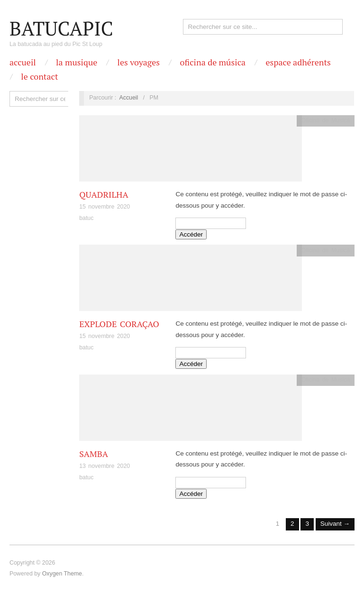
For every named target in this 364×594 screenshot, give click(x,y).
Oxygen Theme (62, 574)
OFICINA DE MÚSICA (213, 62)
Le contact (39, 76)
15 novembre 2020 (105, 207)
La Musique (77, 62)
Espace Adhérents (298, 62)
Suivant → (335, 524)
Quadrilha (104, 194)
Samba (94, 454)
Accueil (23, 62)
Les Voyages (139, 62)
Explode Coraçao (119, 324)
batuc (86, 218)
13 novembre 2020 (105, 466)
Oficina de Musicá (326, 120)
